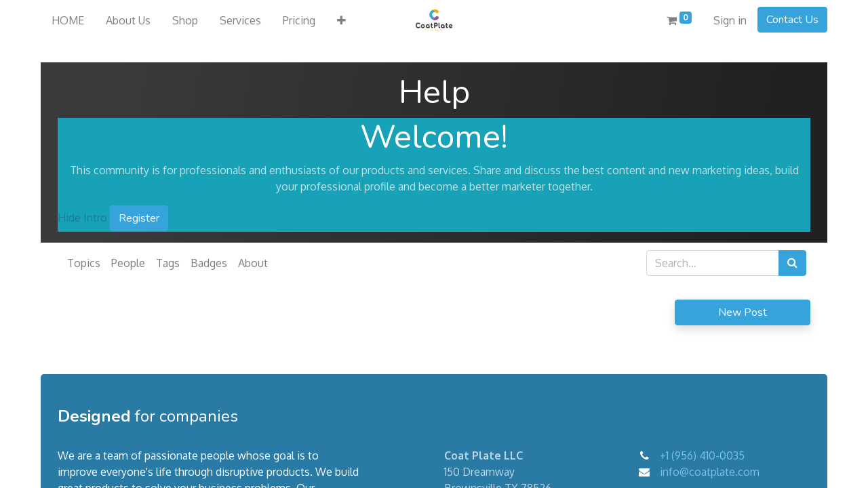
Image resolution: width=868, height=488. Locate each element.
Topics (84, 263)
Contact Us (792, 20)
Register (139, 218)
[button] (341, 20)
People (128, 263)
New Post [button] (743, 312)
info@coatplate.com (710, 472)
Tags (168, 263)
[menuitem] (68, 20)
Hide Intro (82, 218)
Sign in (730, 20)
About (253, 263)
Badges (209, 263)
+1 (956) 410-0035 (702, 455)
